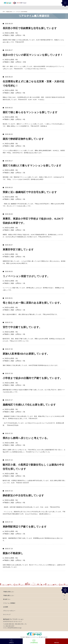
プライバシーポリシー (9, 611)
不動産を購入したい (9, 595)
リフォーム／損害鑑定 (9, 603)
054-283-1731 (19, 624)
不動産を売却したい (9, 592)
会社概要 (6, 607)
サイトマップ (7, 615)
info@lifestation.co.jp (14, 628)
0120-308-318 (10, 624)
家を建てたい (7, 599)
